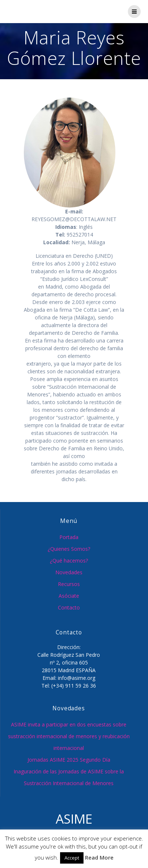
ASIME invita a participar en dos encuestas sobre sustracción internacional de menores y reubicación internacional (69, 736)
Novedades (69, 572)
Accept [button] (72, 858)
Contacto (69, 607)
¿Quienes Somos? (69, 549)
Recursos (69, 584)
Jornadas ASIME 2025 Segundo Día (69, 760)
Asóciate (69, 596)
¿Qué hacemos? (69, 561)
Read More (99, 857)
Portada (69, 537)
